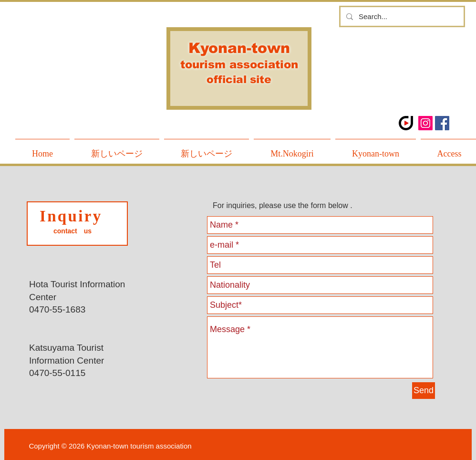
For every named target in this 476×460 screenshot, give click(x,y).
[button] (376, 150)
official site (239, 79)
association (264, 64)
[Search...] (401, 16)
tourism (205, 64)
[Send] (424, 391)
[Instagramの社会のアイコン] (425, 123)
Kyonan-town (239, 48)
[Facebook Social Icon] (442, 123)
